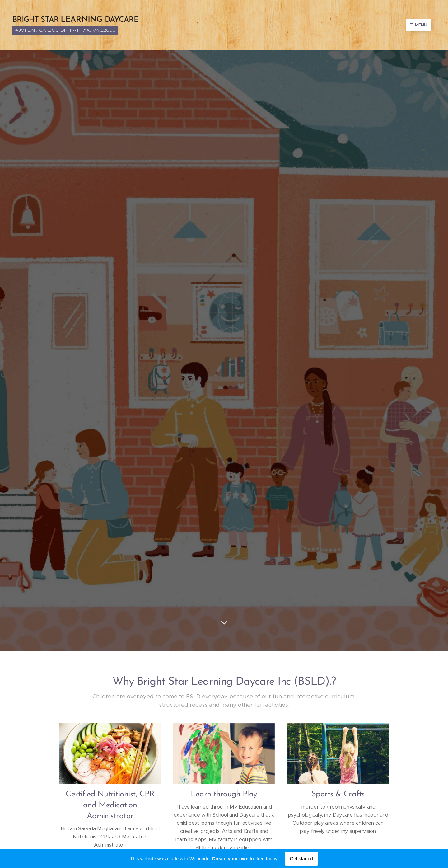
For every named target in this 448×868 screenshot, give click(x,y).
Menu (418, 25)
